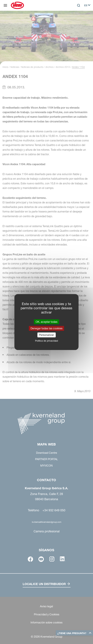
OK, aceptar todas (46, 322)
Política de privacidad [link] (46, 341)
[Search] (79, 5)
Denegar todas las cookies (46, 328)
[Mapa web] (5, 5)
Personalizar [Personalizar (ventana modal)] (46, 335)
